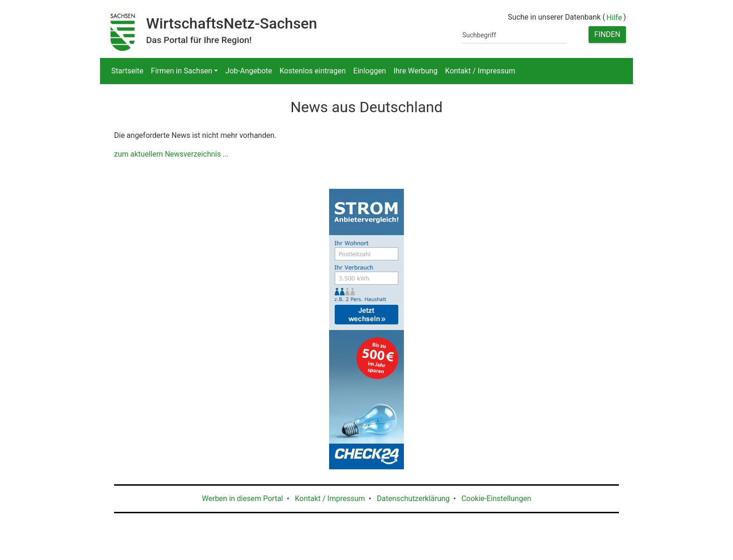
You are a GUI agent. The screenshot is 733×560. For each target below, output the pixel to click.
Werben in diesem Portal (243, 499)
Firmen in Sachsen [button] (182, 71)
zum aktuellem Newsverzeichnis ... (171, 154)
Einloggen (370, 71)
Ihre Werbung (416, 71)
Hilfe (614, 18)
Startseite (127, 71)
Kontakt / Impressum (480, 71)
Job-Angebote (249, 71)
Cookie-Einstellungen (496, 499)
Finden (607, 34)
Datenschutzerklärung (413, 499)
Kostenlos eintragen (313, 71)
